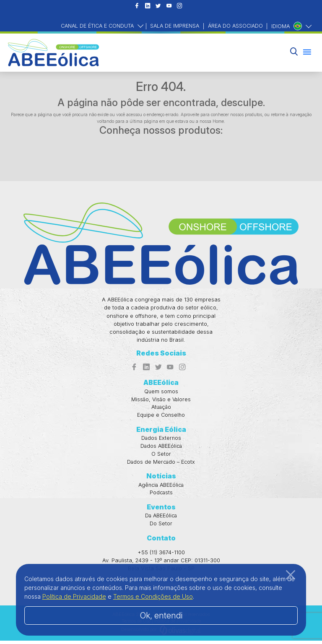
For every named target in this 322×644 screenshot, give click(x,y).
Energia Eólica (161, 431)
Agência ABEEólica (161, 487)
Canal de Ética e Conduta (92, 26)
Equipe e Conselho (161, 417)
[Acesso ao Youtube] (169, 6)
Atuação (161, 408)
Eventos (161, 510)
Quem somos (161, 392)
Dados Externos (161, 440)
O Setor (161, 456)
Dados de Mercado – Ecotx (161, 464)
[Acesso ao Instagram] (180, 6)
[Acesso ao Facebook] (137, 6)
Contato (161, 541)
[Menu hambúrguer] (307, 52)
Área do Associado (234, 26)
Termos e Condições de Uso (153, 596)
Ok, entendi (161, 615)
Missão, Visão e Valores (161, 400)
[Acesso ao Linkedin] (147, 6)
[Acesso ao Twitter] (158, 6)
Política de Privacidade (74, 596)
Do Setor (161, 527)
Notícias (161, 478)
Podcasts (161, 495)
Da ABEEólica (161, 519)
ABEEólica (161, 383)
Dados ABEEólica (161, 448)
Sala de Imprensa (172, 26)
